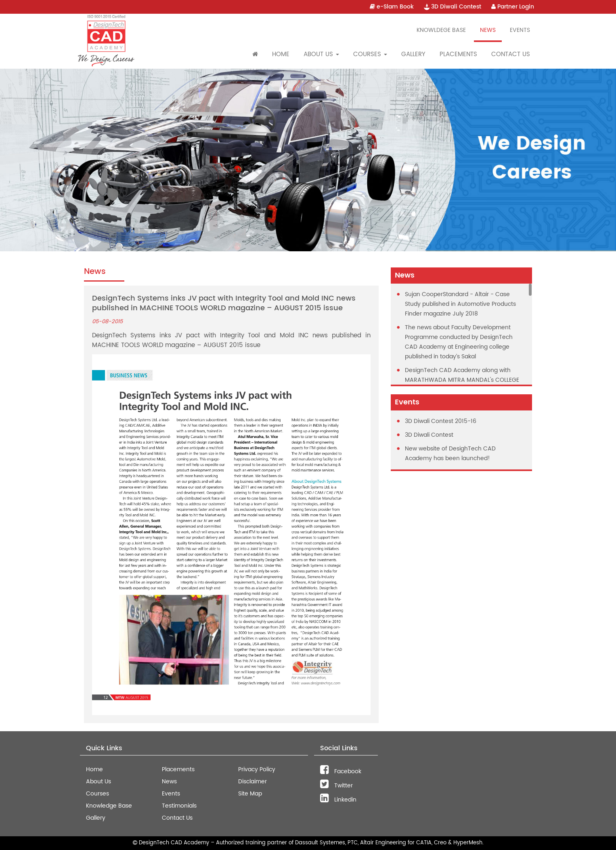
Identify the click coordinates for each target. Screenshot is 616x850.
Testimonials (179, 806)
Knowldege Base (441, 30)
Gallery (413, 54)
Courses (97, 794)
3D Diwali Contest (453, 7)
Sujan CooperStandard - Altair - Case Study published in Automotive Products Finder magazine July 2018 (460, 304)
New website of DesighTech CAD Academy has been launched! (450, 453)
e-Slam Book (392, 7)
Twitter (336, 786)
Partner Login (513, 7)
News (488, 30)
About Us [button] (321, 54)
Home (281, 54)
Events (520, 30)
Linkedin (338, 800)
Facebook (341, 771)
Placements (458, 54)
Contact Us (511, 54)
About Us (98, 782)
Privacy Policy (257, 769)
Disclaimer (252, 782)
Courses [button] (370, 54)
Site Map (250, 794)
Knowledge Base (109, 806)
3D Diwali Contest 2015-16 (441, 421)
